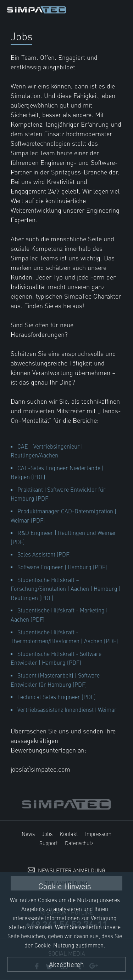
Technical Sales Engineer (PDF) (57, 697)
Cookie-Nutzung (54, 945)
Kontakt (69, 834)
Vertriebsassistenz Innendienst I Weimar (67, 709)
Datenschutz (79, 843)
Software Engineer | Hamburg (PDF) (62, 567)
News (28, 834)
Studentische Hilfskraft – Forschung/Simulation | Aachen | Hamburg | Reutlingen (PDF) (66, 589)
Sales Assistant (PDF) (44, 554)
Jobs (47, 834)
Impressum (98, 834)
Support (49, 843)
